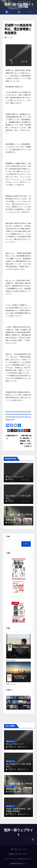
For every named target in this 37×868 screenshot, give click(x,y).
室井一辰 (21, 747)
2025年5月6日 (12, 747)
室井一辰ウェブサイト (19, 4)
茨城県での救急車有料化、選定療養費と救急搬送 (18, 29)
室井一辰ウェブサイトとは (19, 849)
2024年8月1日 (12, 814)
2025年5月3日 (12, 792)
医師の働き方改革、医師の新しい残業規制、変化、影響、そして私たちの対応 (26, 441)
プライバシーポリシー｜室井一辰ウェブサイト (18, 859)
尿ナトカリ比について (15, 477)
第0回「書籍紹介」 (12, 661)
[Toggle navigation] (19, 12)
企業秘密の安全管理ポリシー (18, 864)
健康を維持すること (14, 520)
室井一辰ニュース (11, 741)
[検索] (26, 544)
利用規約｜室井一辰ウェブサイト (18, 854)
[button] (30, 12)
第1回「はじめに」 (12, 684)
